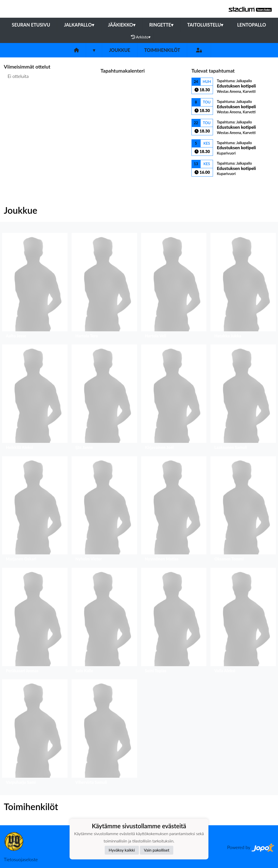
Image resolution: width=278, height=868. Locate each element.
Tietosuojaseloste (21, 859)
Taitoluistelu (205, 25)
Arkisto (141, 37)
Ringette (161, 25)
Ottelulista (16, 95)
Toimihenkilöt (162, 50)
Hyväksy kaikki (122, 850)
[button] (35, 287)
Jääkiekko (122, 25)
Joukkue (120, 50)
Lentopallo (251, 25)
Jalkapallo (79, 25)
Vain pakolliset (157, 850)
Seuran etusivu (31, 25)
